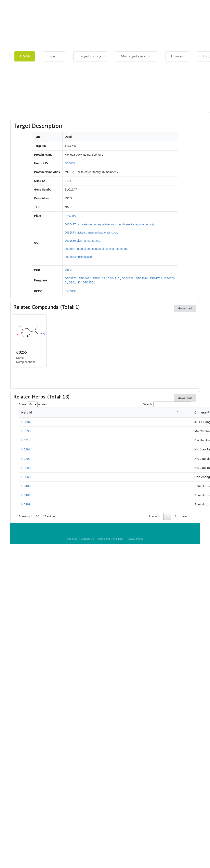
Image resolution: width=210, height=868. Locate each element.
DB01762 (156, 278)
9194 (68, 181)
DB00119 (99, 278)
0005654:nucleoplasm (79, 257)
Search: (167, 404)
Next (185, 516)
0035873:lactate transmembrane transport (91, 233)
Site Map (72, 539)
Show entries (33, 404)
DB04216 (113, 278)
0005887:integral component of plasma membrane (97, 249)
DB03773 (71, 278)
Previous (154, 516)
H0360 (26, 477)
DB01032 (85, 278)
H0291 (26, 449)
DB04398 (128, 278)
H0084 (26, 422)
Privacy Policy (135, 539)
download (185, 308)
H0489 (26, 504)
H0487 (26, 486)
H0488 (26, 495)
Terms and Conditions (110, 539)
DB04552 (89, 282)
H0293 (26, 468)
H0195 (26, 431)
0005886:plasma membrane (82, 241)
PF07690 (71, 216)
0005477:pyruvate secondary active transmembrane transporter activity (110, 224)
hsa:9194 (71, 291)
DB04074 (142, 278)
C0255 (22, 352)
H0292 (26, 459)
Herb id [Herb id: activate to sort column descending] (27, 412)
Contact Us (87, 539)
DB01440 (75, 282)
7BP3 (68, 270)
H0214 (26, 440)
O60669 (70, 163)
